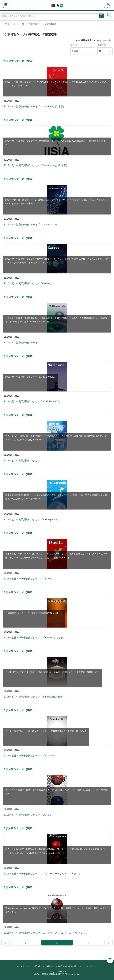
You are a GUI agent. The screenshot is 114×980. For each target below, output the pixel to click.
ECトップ (19, 24)
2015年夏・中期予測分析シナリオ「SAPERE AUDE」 (33, 402)
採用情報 (50, 966)
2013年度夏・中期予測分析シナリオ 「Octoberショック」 (35, 638)
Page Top (110, 960)
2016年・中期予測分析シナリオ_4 (22, 343)
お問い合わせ (39, 966)
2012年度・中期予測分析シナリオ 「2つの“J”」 (29, 815)
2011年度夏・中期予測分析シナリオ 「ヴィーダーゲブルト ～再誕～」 (42, 874)
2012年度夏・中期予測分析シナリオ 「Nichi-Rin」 (31, 756)
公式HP (6, 24)
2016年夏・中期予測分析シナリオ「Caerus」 (28, 283)
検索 (101, 16)
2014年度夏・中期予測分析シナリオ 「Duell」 (28, 579)
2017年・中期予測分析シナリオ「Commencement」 (32, 225)
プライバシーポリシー (88, 966)
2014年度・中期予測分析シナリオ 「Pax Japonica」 (32, 520)
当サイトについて (24, 966)
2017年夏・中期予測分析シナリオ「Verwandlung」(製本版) (35, 165)
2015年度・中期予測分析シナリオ (22, 461)
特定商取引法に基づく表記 (66, 966)
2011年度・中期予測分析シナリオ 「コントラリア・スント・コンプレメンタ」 (46, 933)
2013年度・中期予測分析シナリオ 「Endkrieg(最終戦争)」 (35, 697)
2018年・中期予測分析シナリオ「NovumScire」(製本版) (34, 106)
